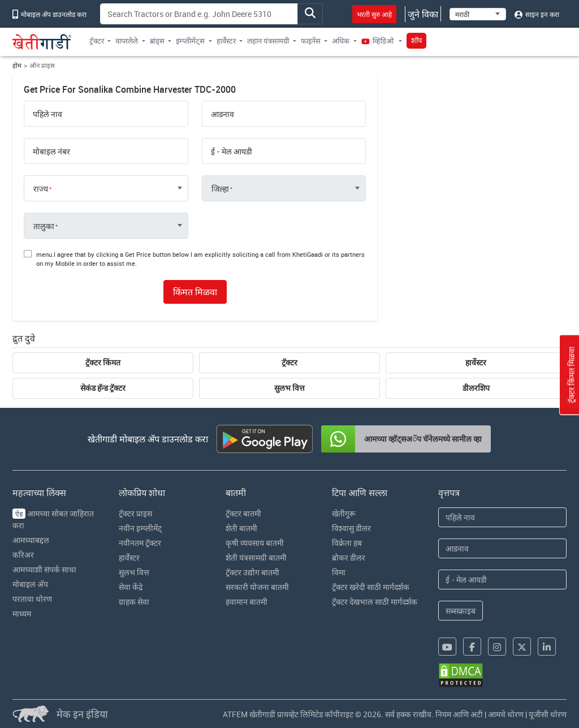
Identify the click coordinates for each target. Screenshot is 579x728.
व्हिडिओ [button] (378, 41)
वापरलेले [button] (127, 41)
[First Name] (502, 517)
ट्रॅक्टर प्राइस (135, 513)
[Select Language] (478, 14)
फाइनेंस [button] (311, 41)
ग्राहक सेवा (134, 602)
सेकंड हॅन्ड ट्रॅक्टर (103, 388)
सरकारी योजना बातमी (257, 587)
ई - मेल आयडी (232, 152)
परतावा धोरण (32, 599)
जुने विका (423, 14)
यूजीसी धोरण (548, 714)
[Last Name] (502, 548)
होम (17, 65)
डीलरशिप (476, 388)
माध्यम (22, 613)
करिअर (23, 555)
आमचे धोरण (506, 714)
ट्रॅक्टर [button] (97, 41)
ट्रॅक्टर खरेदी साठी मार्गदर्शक (371, 587)
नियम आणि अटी (459, 714)
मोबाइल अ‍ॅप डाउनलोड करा (49, 14)
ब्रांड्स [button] (157, 41)
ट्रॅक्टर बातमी (243, 513)
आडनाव (222, 114)
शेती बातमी (241, 528)
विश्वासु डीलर (351, 528)
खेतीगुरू (344, 513)
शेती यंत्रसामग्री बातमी (256, 557)
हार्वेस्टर (476, 363)
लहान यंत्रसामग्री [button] (268, 41)
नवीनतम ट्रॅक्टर (140, 543)
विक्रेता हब (347, 543)
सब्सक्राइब (461, 611)
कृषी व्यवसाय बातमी (255, 543)
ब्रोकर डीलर (349, 557)
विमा (339, 572)
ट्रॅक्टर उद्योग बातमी (252, 572)
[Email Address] (502, 580)
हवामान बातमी (247, 602)
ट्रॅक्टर (289, 363)
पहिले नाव (47, 114)
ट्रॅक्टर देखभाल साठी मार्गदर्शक (375, 602)
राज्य (41, 189)
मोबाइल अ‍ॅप (30, 584)
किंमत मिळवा (195, 292)
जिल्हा (220, 189)
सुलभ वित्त (289, 388)
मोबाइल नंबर (51, 152)
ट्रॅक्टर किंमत (103, 363)
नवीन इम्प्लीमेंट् (140, 528)
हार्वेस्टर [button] (226, 41)
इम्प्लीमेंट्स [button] (190, 41)
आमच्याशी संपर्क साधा (44, 569)
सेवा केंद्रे (131, 587)
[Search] (199, 14)
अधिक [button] (341, 41)
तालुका (44, 226)
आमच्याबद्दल (31, 540)
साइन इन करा (537, 14)
